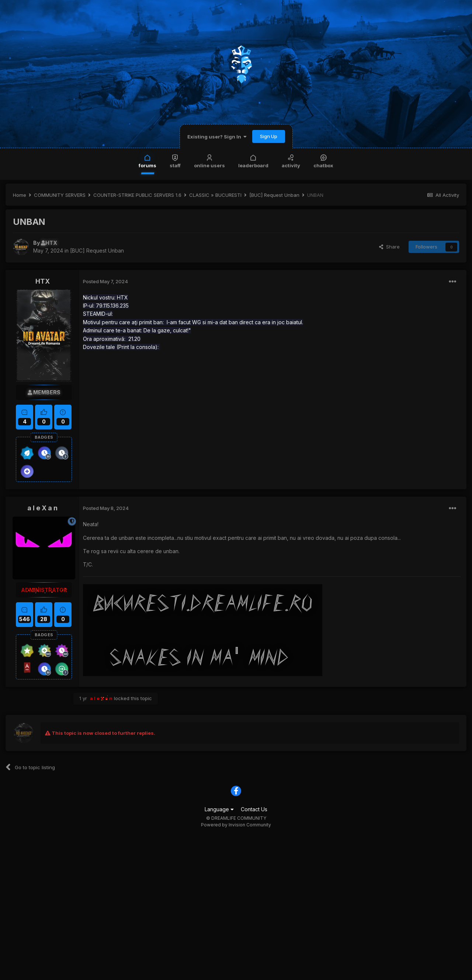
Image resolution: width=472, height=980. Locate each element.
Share (389, 247)
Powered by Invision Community (236, 825)
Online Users (209, 161)
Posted (105, 281)
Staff (175, 161)
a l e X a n (42, 508)
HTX (43, 281)
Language (219, 809)
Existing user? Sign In (217, 137)
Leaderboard (253, 161)
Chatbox (323, 161)
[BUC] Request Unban (97, 251)
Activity (291, 161)
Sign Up (269, 136)
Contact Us (254, 809)
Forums (147, 161)
